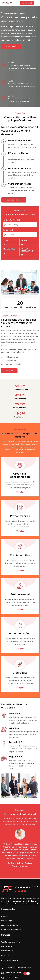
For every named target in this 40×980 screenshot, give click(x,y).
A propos (5, 916)
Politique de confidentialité (11, 930)
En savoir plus (11, 47)
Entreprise (5, 955)
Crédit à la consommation (11, 942)
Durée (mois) (8, 230)
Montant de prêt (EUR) (12, 220)
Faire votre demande (14, 200)
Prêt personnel (7, 946)
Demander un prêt (27, 3)
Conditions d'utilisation (10, 925)
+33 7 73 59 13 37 (12, 977)
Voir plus (9, 371)
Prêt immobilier (7, 951)
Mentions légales (8, 921)
